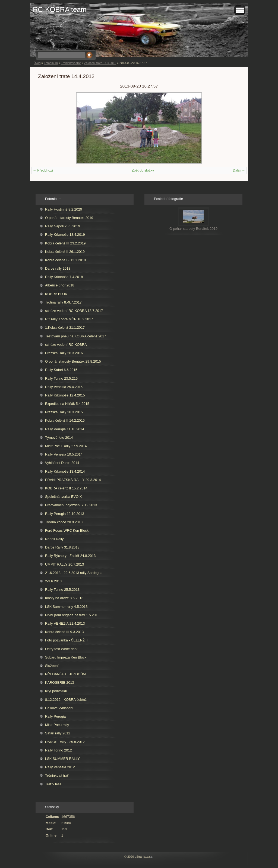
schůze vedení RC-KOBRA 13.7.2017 (74, 311)
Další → (239, 170)
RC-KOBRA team (60, 9)
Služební (52, 666)
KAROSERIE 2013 (60, 683)
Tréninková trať (71, 63)
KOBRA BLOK (56, 294)
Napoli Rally (54, 539)
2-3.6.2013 (53, 581)
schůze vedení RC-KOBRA (66, 345)
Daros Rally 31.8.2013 (62, 547)
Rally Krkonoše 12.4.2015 (65, 395)
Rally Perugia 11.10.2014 (65, 429)
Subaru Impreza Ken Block (66, 657)
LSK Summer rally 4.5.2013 (66, 607)
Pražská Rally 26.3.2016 (64, 353)
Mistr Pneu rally (57, 725)
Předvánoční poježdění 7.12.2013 (71, 505)
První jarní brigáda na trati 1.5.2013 (72, 615)
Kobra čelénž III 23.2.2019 (65, 243)
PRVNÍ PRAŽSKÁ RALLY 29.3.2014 (73, 480)
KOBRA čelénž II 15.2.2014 (66, 488)
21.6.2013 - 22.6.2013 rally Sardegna (74, 573)
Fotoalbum (51, 63)
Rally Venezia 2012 (60, 767)
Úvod (37, 63)
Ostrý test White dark (61, 649)
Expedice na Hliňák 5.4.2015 (67, 404)
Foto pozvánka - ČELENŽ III (67, 640)
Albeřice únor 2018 (60, 285)
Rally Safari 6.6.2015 (61, 370)
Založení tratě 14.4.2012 (100, 63)
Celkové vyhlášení (59, 708)
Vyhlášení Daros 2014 (62, 463)
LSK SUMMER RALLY (62, 759)
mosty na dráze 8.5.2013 (64, 598)
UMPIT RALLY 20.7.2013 (64, 564)
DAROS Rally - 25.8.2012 (65, 742)
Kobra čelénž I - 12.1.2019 (65, 260)
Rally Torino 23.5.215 (61, 378)
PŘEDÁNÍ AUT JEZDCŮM (65, 674)
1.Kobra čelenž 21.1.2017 (65, 327)
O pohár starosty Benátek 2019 (69, 218)
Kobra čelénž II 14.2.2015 (65, 420)
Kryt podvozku (56, 691)
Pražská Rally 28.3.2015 (64, 412)
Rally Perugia (55, 716)
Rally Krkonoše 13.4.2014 (65, 471)
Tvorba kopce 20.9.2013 (64, 522)
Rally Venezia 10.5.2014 (64, 454)
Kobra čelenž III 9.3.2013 (64, 632)
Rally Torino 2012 (59, 750)
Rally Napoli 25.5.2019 (63, 226)
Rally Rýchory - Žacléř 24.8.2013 (70, 556)
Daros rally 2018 (58, 268)
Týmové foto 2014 (59, 438)
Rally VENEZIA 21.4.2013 (65, 623)
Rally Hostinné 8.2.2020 (64, 209)
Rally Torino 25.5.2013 (62, 590)
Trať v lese (53, 784)
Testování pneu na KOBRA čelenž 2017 (76, 336)
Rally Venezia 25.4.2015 (64, 387)
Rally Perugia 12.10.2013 (65, 514)
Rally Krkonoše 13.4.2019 (65, 235)
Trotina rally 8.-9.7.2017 (63, 302)
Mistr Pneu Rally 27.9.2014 (66, 446)
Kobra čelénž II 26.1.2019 (65, 252)
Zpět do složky (143, 170)
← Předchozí (43, 170)
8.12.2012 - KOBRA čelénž (66, 700)
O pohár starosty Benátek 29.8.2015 (73, 361)
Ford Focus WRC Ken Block (67, 530)
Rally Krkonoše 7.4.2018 (64, 277)
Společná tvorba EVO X (63, 497)
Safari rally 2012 (58, 733)
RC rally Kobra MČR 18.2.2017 (69, 319)
